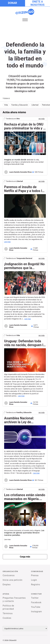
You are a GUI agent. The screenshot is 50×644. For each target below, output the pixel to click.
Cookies (7, 618)
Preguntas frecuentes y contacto (14, 600)
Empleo (7, 585)
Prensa (35, 575)
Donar (12, 3)
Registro (36, 585)
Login (34, 580)
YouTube (36, 607)
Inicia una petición (13, 580)
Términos (8, 613)
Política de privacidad (8, 607)
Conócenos (9, 575)
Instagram (36, 612)
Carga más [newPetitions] (25, 557)
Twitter (35, 598)
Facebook (36, 602)
